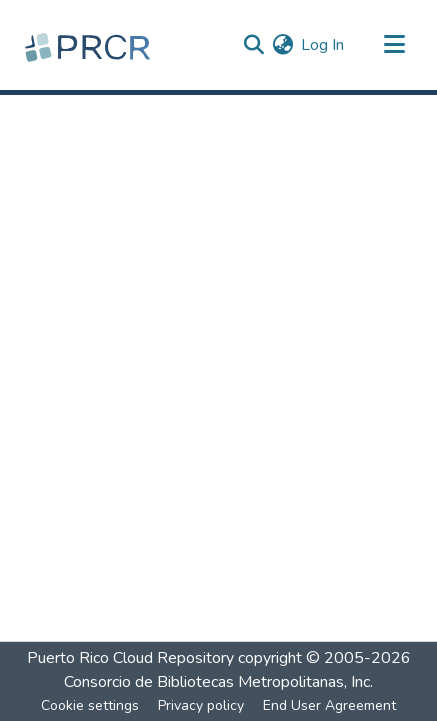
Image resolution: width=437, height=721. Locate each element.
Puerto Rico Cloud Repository (130, 658)
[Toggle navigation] (394, 45)
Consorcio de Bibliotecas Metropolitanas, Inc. (218, 682)
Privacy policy (201, 705)
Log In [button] (323, 45)
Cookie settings (90, 705)
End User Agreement (329, 705)
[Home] (90, 45)
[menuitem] (282, 45)
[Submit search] (253, 45)
